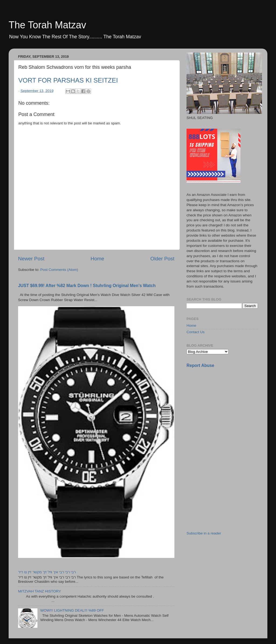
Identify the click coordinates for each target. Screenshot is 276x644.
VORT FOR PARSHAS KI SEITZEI (68, 80)
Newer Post (31, 259)
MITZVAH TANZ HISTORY (39, 591)
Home (97, 259)
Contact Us (196, 332)
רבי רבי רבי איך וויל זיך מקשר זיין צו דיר (47, 572)
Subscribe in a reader (204, 533)
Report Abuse (200, 365)
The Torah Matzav (47, 25)
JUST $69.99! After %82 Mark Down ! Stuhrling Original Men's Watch (87, 286)
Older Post (162, 259)
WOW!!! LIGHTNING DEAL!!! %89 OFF (72, 610)
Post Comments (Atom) (59, 270)
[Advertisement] (227, 410)
